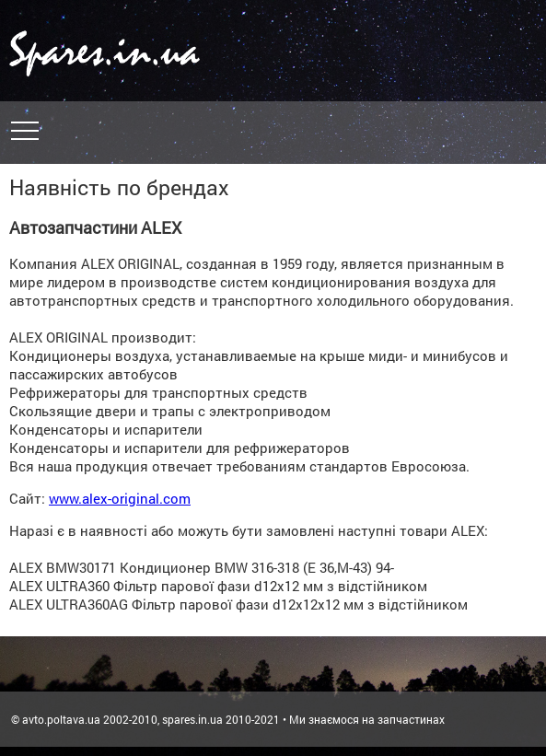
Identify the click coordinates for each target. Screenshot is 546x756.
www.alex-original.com (120, 498)
